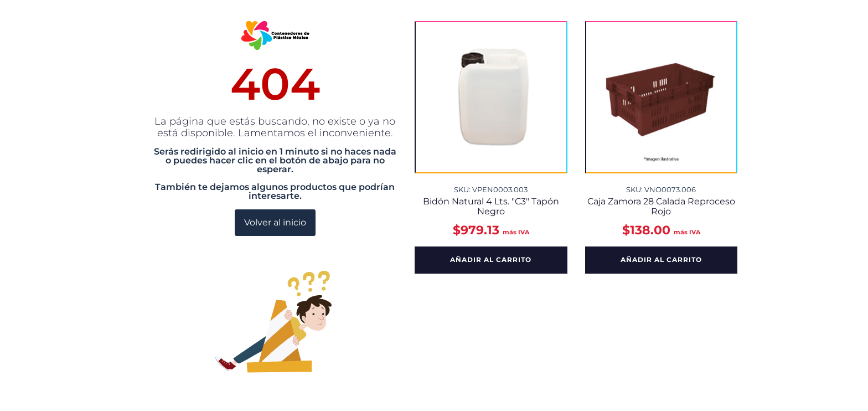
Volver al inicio (275, 222)
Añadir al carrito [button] (491, 260)
